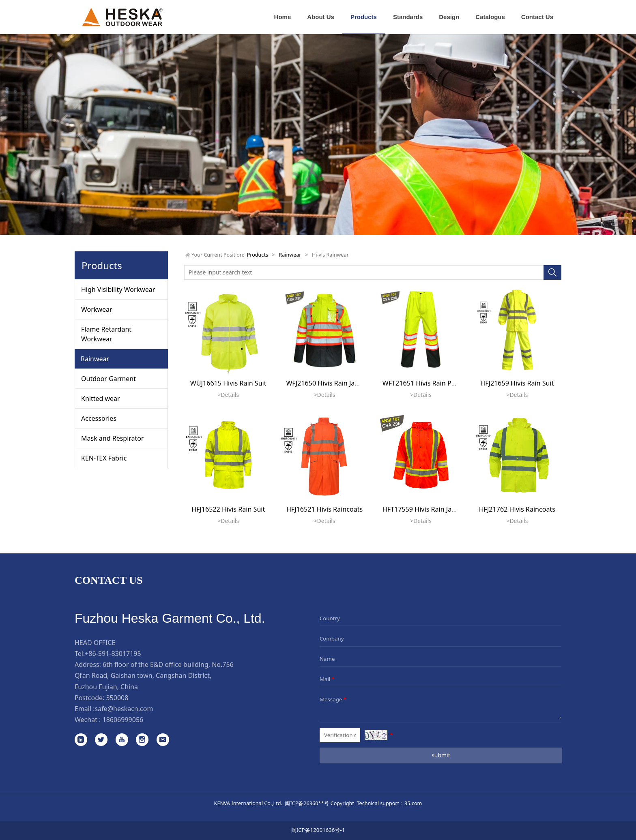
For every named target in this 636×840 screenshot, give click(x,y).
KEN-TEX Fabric (104, 458)
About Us (321, 17)
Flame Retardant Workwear (106, 334)
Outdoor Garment (109, 379)
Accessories (99, 418)
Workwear (97, 309)
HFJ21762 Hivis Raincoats (517, 509)
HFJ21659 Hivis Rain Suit (517, 383)
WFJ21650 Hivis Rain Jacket (327, 383)
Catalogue (490, 17)
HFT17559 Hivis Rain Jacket (423, 509)
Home (283, 17)
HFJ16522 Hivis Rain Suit (228, 509)
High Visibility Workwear (118, 289)
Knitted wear (101, 399)
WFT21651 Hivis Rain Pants (423, 383)
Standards (408, 17)
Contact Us (537, 17)
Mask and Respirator (113, 438)
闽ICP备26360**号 (307, 803)
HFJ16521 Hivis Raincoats (324, 509)
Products (364, 17)
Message (334, 699)
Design (449, 17)
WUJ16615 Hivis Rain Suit (228, 383)
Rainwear (95, 359)
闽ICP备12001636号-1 (318, 830)
